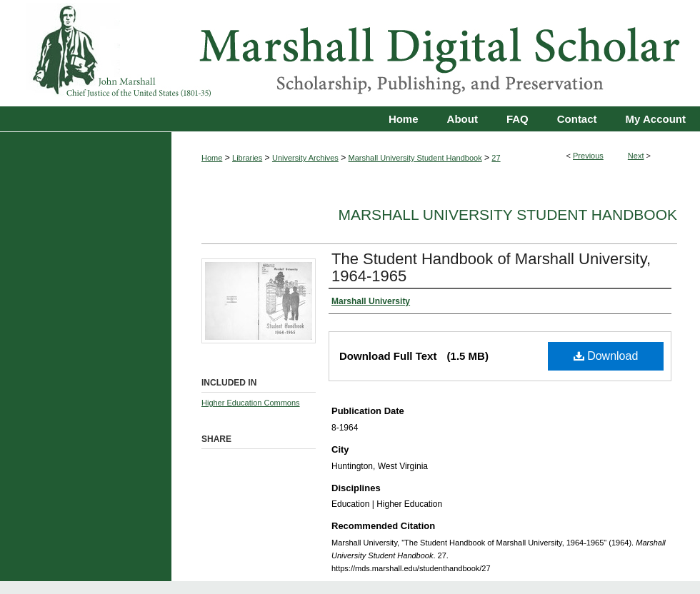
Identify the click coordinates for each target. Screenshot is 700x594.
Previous (588, 156)
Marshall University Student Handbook (415, 158)
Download (606, 356)
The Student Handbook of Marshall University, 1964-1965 (491, 267)
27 (496, 158)
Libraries (247, 158)
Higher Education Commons (251, 403)
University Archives (305, 158)
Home (212, 158)
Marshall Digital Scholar (350, 53)
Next (636, 156)
